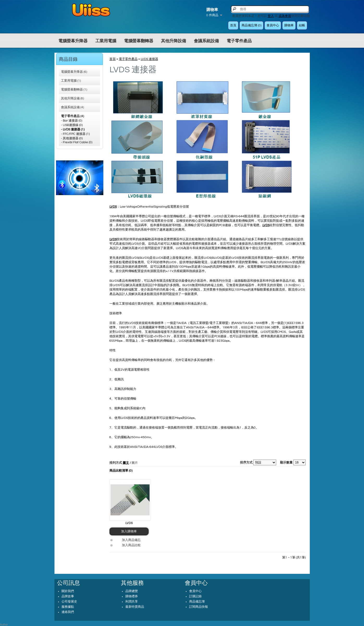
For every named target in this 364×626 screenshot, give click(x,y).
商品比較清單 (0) (121, 471)
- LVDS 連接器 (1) (73, 130)
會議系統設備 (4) (72, 107)
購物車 (289, 25)
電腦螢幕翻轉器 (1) (74, 90)
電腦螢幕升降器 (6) (74, 72)
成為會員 (285, 16)
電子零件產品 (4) (72, 116)
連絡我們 (68, 612)
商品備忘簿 (197, 602)
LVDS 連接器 (149, 59)
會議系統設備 (206, 41)
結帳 (302, 25)
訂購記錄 (195, 596)
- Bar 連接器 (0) (72, 121)
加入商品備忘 (131, 540)
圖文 (126, 463)
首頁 (233, 25)
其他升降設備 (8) (72, 98)
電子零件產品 (239, 41)
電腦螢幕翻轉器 (139, 41)
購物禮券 (132, 596)
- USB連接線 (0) (72, 125)
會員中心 (273, 25)
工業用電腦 (106, 41)
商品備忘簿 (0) (251, 25)
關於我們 (68, 591)
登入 (271, 16)
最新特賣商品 (135, 607)
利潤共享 (132, 602)
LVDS (129, 523)
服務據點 (68, 607)
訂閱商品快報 (199, 607)
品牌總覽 (132, 591)
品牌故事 (68, 596)
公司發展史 (69, 602)
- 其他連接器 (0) (72, 138)
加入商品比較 (131, 545)
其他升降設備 (174, 41)
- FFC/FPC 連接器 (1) (75, 134)
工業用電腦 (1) (71, 81)
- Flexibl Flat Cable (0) (77, 142)
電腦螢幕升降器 (73, 41)
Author (4, 625)
